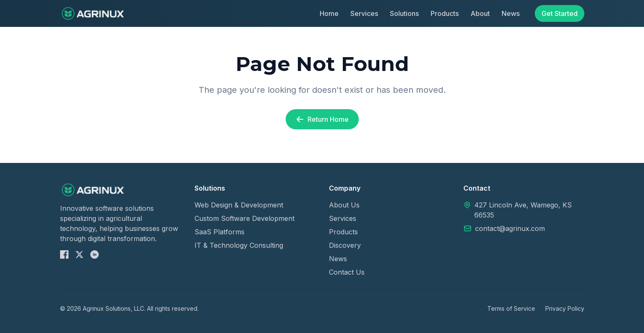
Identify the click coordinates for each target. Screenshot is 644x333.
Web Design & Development (239, 205)
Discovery (345, 245)
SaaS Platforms (219, 232)
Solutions (404, 13)
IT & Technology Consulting (239, 245)
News (511, 13)
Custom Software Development (244, 218)
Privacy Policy (565, 308)
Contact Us (347, 272)
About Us (344, 205)
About (480, 13)
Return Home (322, 119)
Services (364, 13)
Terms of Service (511, 308)
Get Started (560, 13)
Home (329, 13)
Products (445, 13)
